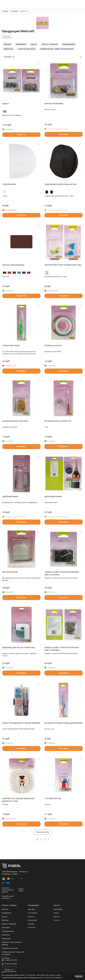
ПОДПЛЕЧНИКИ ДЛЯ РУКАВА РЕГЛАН (61, 184)
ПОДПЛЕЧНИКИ (9, 184)
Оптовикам (32, 920)
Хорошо (79, 976)
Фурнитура (6, 938)
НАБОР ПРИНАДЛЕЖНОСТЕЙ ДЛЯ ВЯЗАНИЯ (21, 723)
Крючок (6, 104)
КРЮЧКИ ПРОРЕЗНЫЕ (54, 104)
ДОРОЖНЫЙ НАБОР (53, 497)
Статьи (56, 920)
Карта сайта (21, 890)
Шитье (5, 917)
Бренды (14, 11)
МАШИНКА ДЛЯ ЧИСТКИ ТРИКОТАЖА (19, 647)
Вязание (5, 909)
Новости (31, 917)
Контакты (32, 927)
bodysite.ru (6, 898)
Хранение (6, 935)
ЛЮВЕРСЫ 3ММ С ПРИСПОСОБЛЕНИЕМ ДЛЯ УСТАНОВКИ (62, 573)
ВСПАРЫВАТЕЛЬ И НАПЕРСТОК (58, 421)
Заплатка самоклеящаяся (13, 265)
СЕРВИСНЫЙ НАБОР (11, 346)
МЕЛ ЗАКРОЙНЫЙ (10, 572)
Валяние (5, 920)
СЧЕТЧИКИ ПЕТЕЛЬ (53, 798)
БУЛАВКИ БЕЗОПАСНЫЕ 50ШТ (15, 421)
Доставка (32, 909)
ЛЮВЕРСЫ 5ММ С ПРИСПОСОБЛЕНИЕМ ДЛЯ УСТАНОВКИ (62, 649)
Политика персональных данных (8, 890)
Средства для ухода (10, 948)
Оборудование (8, 931)
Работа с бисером (9, 924)
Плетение (6, 927)
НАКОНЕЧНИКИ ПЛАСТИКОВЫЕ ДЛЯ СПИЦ (63, 265)
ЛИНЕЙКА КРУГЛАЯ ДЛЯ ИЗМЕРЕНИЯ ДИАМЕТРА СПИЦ (18, 800)
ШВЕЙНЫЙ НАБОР (10, 497)
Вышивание (7, 913)
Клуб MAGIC (58, 909)
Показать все (42, 832)
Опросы (57, 917)
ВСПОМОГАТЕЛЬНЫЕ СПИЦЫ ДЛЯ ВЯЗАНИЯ (63, 723)
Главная (5, 11)
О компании (33, 913)
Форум (56, 913)
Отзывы (31, 924)
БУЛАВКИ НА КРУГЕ (53, 346)
